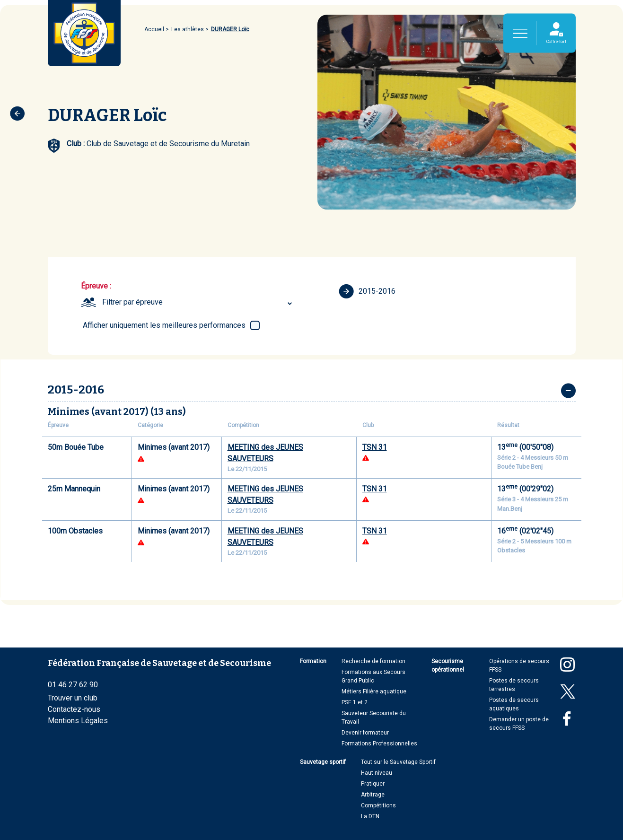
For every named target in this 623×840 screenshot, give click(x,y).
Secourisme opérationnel (448, 665)
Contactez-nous (74, 709)
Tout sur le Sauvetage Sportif (398, 762)
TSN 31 (375, 447)
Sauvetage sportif (323, 762)
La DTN (370, 816)
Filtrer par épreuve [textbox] (132, 302)
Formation (313, 661)
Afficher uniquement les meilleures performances (164, 325)
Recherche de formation (373, 661)
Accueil (154, 29)
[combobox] (198, 302)
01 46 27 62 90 (73, 685)
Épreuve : (96, 286)
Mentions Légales (78, 721)
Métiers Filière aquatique (374, 691)
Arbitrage (373, 795)
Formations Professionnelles (379, 744)
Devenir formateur (365, 733)
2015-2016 (367, 291)
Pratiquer (373, 784)
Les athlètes (188, 29)
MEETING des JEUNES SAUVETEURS (265, 453)
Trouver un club (73, 698)
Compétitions (378, 805)
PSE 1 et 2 (355, 702)
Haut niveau (377, 773)
